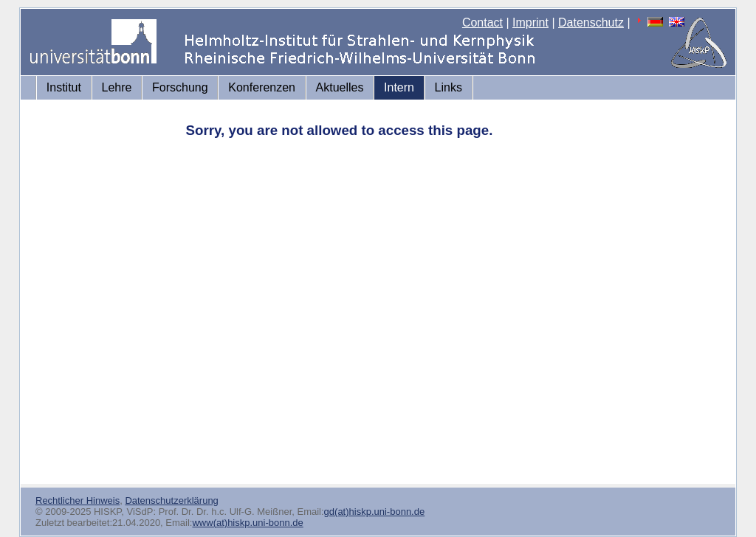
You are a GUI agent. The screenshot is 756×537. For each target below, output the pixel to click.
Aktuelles (340, 87)
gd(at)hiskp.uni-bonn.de (375, 512)
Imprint (530, 22)
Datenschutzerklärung (171, 500)
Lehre (117, 87)
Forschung (180, 87)
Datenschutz (591, 22)
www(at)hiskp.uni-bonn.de (247, 523)
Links (449, 87)
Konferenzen (262, 87)
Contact (482, 22)
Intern (399, 87)
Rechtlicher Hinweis (78, 500)
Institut (64, 87)
